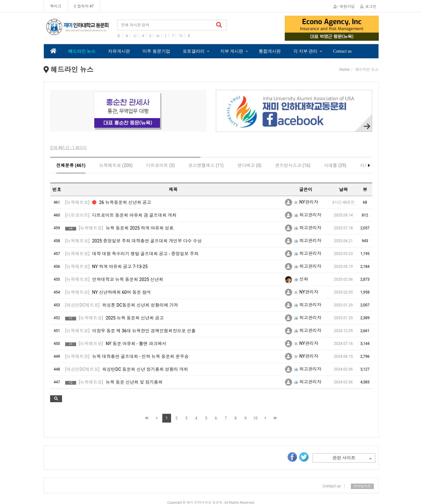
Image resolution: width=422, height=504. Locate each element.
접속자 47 (84, 6)
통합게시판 (270, 51)
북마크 (56, 6)
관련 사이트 (352, 459)
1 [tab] (318, 36)
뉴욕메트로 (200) (116, 165)
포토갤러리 (194, 51)
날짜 (343, 190)
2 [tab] (327, 36)
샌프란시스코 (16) (293, 165)
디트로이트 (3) (161, 165)
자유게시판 (119, 51)
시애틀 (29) (335, 165)
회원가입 (344, 7)
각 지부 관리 (305, 51)
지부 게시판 (232, 51)
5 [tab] (138, 127)
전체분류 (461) (71, 165)
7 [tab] (156, 127)
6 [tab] (147, 127)
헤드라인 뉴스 (82, 51)
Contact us (342, 51)
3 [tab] (336, 36)
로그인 (368, 7)
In (158, 36)
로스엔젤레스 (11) (206, 165)
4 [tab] (346, 36)
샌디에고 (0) (249, 165)
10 (255, 418)
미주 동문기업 (156, 51)
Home (344, 70)
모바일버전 (362, 486)
